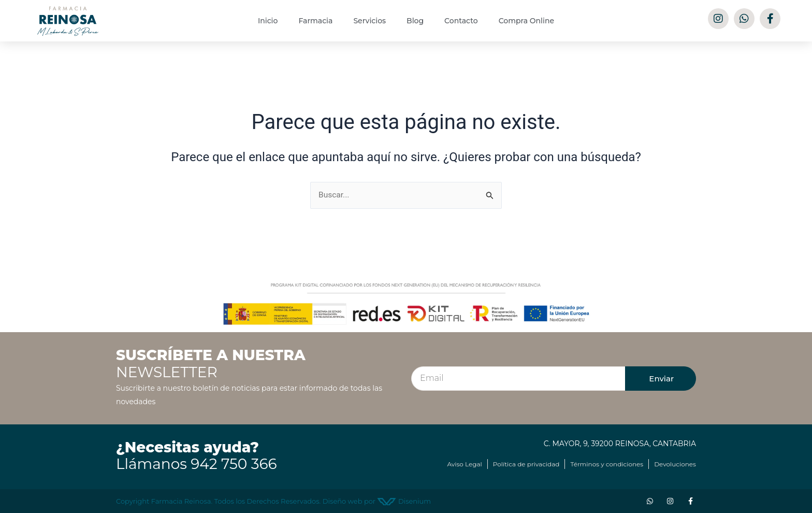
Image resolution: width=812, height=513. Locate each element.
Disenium (404, 501)
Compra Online (526, 21)
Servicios (369, 21)
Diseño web (343, 501)
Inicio (268, 21)
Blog (415, 21)
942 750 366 (234, 464)
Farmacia (315, 21)
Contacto (461, 21)
